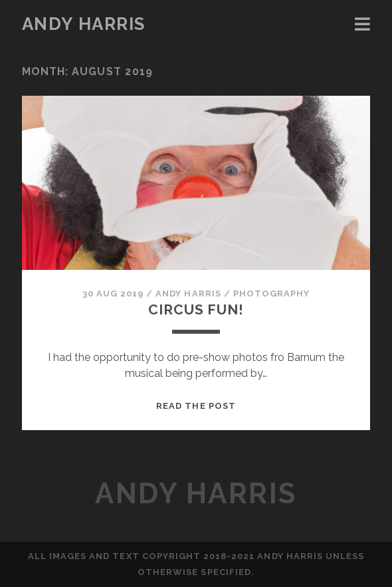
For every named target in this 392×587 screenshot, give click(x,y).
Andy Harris (84, 24)
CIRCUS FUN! (196, 309)
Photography (271, 293)
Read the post (196, 406)
